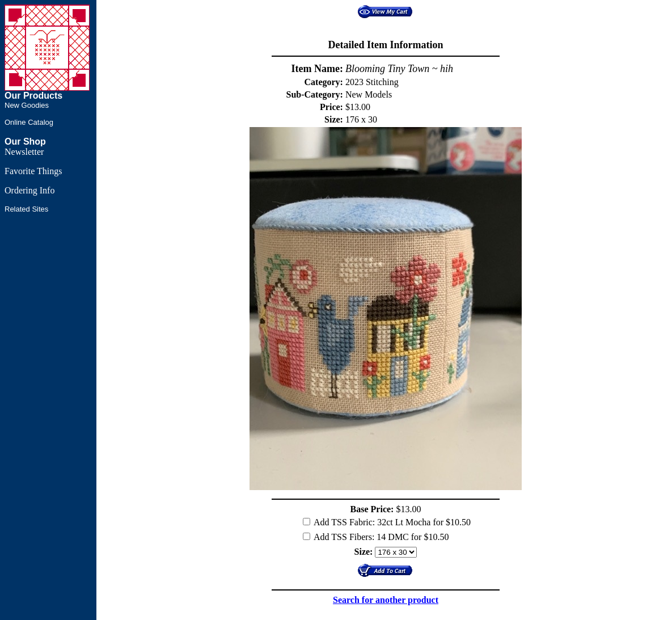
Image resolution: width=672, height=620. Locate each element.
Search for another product (386, 600)
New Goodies (27, 105)
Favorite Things (33, 171)
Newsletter (24, 152)
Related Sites (26, 209)
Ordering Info (29, 190)
